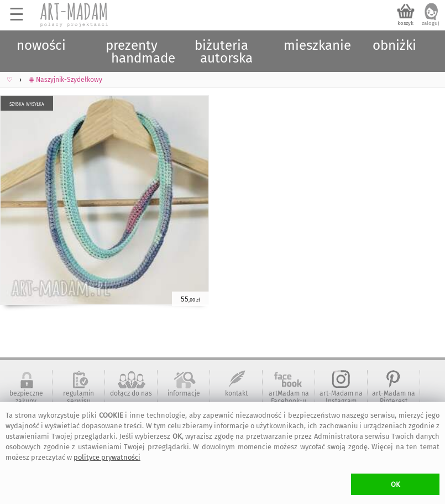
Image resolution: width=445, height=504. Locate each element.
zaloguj (431, 23)
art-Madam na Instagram (341, 397)
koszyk (405, 23)
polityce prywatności (107, 457)
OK (396, 484)
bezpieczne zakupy (26, 397)
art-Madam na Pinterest (394, 397)
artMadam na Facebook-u (289, 397)
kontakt (236, 393)
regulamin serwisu (78, 397)
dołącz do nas (131, 393)
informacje (184, 393)
